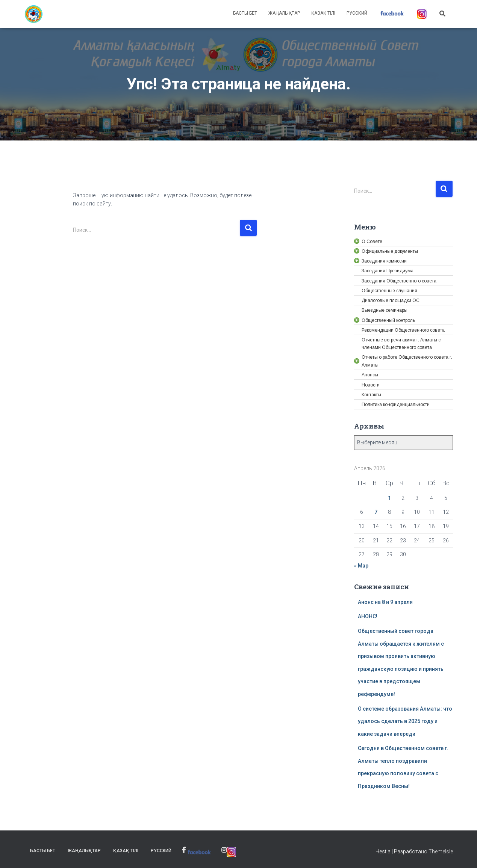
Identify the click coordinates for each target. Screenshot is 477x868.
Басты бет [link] (245, 13)
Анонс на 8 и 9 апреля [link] (385, 602)
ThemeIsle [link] (441, 851)
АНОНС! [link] (368, 616)
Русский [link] (357, 13)
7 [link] (376, 512)
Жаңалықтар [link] (284, 13)
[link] (34, 14)
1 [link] (389, 498)
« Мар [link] (361, 566)
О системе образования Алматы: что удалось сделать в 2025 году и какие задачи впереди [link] (405, 721)
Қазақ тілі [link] (323, 13)
